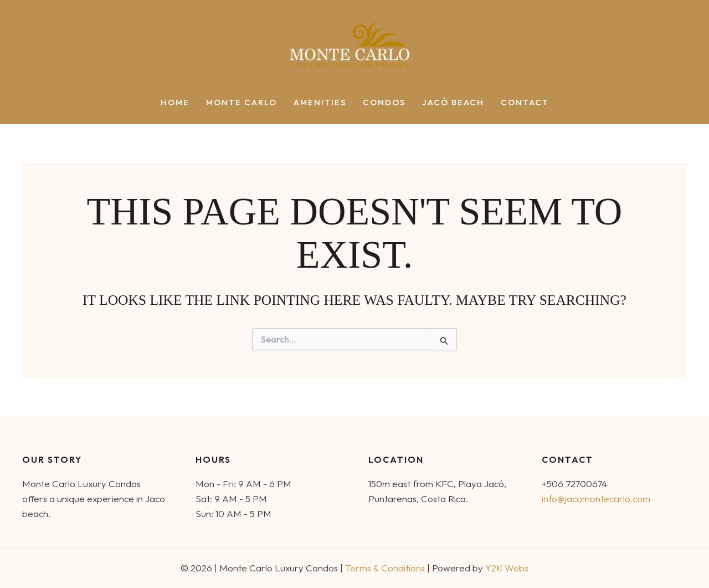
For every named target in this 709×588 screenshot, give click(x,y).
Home (175, 103)
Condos (384, 103)
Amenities (320, 103)
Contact (525, 103)
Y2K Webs (507, 568)
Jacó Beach (453, 103)
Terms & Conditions (385, 568)
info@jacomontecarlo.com (596, 498)
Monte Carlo (242, 103)
